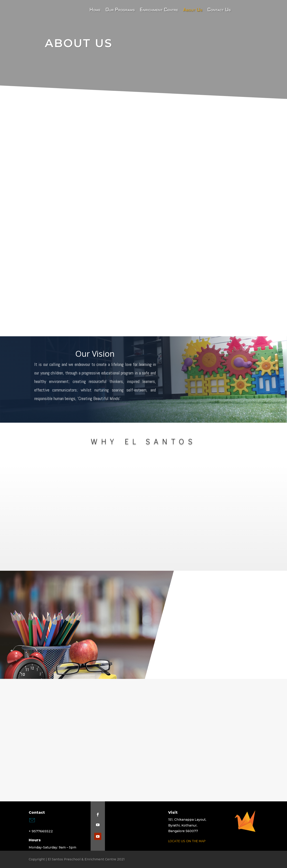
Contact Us (219, 10)
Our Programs (120, 10)
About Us (193, 10)
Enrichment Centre (159, 10)
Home (90, 10)
